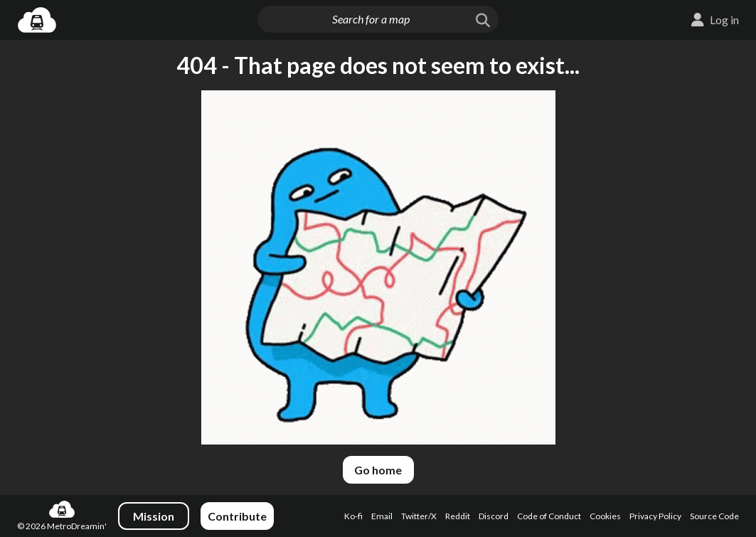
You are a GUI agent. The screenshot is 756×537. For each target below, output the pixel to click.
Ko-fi (353, 516)
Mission (154, 516)
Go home (378, 470)
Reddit (458, 516)
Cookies (605, 516)
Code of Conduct (549, 516)
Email (382, 516)
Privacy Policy (655, 516)
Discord (494, 516)
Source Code (714, 516)
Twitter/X (419, 516)
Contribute (237, 516)
